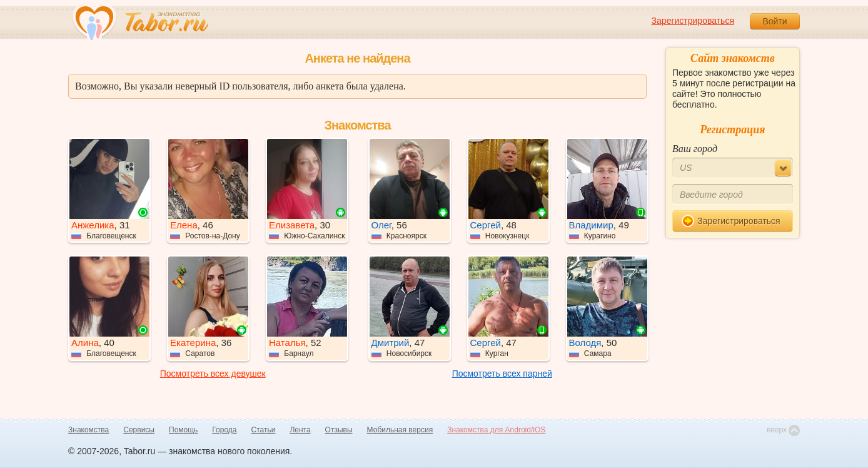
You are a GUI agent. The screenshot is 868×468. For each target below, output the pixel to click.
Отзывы (339, 430)
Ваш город (695, 149)
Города (224, 430)
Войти (775, 21)
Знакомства (88, 430)
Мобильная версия (400, 430)
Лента (300, 430)
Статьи (264, 430)
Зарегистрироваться (693, 21)
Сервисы (139, 430)
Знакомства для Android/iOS (496, 430)
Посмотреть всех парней (502, 374)
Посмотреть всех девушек (213, 374)
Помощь (183, 430)
